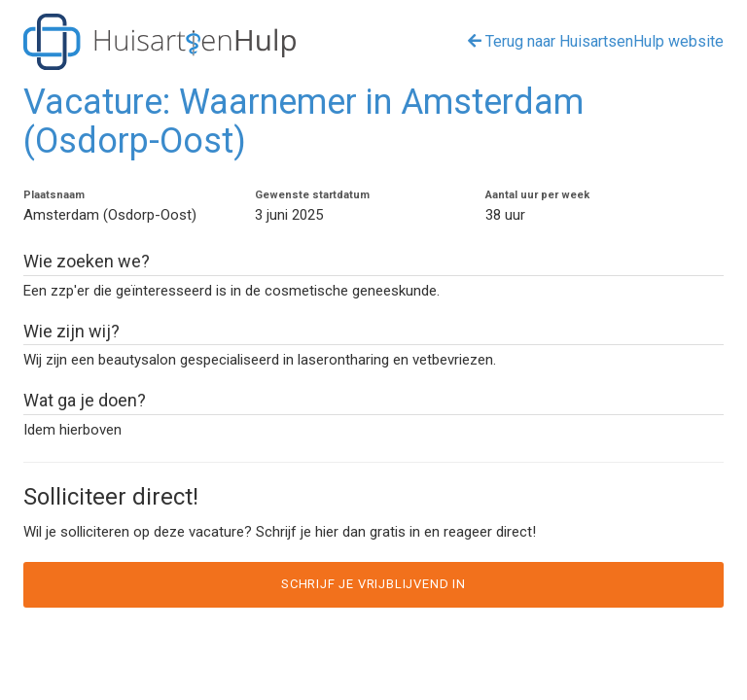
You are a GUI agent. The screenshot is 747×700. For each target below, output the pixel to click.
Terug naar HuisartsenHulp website (596, 41)
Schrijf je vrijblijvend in (373, 584)
